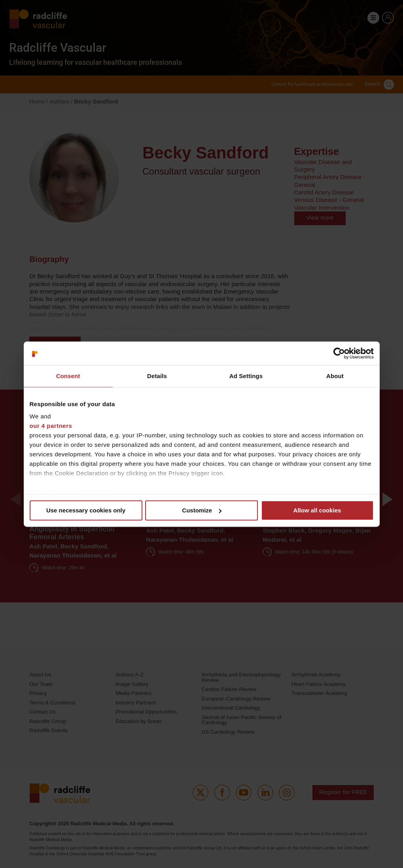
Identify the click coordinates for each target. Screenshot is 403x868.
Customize (202, 510)
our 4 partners (51, 426)
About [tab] (335, 376)
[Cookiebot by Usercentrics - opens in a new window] (339, 353)
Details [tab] (157, 376)
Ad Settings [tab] (246, 376)
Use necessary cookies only (86, 510)
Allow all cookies (317, 510)
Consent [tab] (68, 376)
